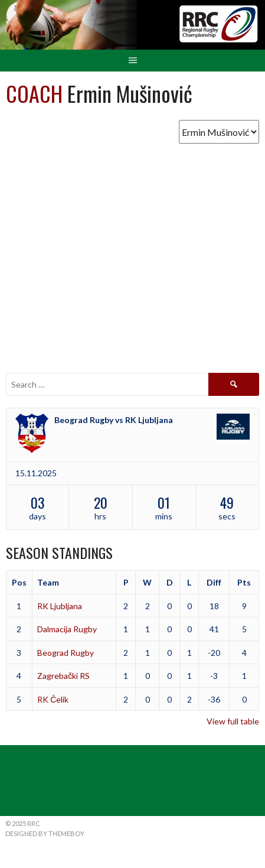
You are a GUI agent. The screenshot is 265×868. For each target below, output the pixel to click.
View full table (233, 721)
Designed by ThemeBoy (45, 833)
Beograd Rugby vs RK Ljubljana (114, 420)
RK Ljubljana (60, 606)
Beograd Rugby (66, 653)
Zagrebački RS (63, 676)
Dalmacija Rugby (67, 629)
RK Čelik (53, 699)
